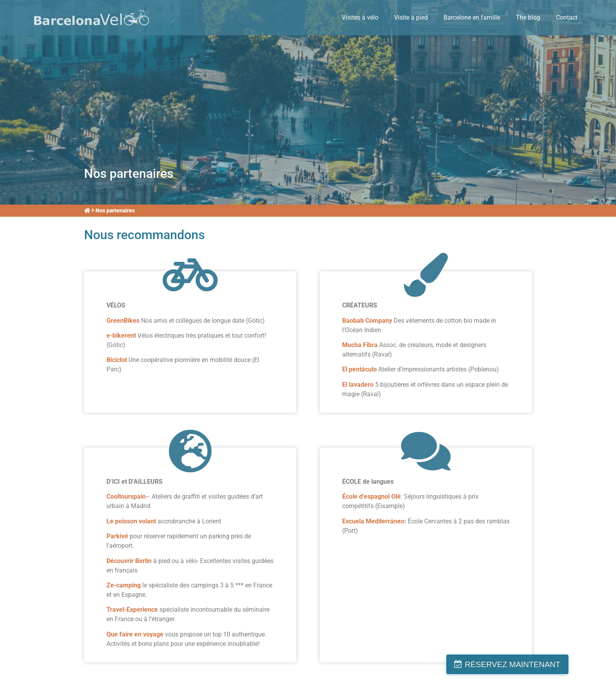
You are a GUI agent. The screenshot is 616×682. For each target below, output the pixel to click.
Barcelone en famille (472, 17)
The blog (528, 17)
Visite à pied (411, 17)
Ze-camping (124, 585)
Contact (567, 17)
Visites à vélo (360, 17)
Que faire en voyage (136, 634)
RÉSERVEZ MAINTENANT (552, 664)
